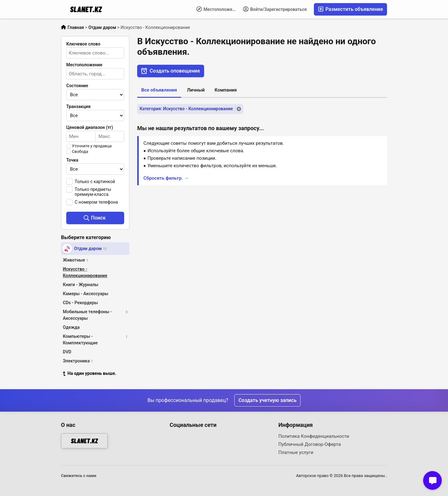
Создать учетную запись (267, 400)
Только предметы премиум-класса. (93, 192)
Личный (196, 90)
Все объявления (159, 90)
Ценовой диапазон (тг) (90, 127)
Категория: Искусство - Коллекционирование (186, 109)
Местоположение (218, 9)
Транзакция (78, 106)
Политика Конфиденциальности (314, 436)
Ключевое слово (83, 44)
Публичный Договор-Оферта (310, 444)
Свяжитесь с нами (79, 476)
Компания (226, 90)
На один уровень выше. (90, 373)
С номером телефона (96, 202)
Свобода (80, 152)
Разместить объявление (350, 9)
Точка (72, 160)
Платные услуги (296, 452)
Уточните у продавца (92, 146)
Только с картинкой (95, 182)
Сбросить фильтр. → (166, 178)
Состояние (77, 86)
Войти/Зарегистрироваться (275, 9)
